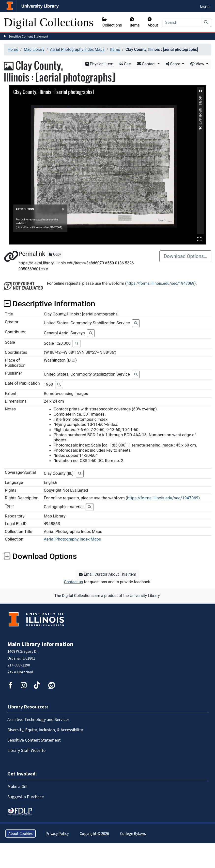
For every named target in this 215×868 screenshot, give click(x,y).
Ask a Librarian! (20, 672)
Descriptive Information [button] (49, 304)
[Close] (63, 209)
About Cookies (21, 834)
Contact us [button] (73, 582)
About (153, 22)
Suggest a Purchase (26, 797)
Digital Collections (49, 22)
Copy (55, 254)
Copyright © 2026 (94, 834)
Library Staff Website (26, 750)
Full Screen (199, 239)
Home (13, 49)
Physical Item (99, 64)
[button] (200, 91)
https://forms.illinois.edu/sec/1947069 (160, 283)
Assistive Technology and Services (38, 719)
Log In (205, 6)
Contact (147, 64)
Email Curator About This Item (107, 574)
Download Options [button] (40, 556)
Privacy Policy (57, 834)
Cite (125, 64)
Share (174, 64)
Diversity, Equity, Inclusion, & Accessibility (45, 730)
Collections (112, 22)
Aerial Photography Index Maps (77, 49)
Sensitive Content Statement (28, 36)
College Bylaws (133, 834)
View (198, 64)
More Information (200, 98)
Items (135, 22)
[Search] (181, 22)
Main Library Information (40, 644)
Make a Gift (18, 787)
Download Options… (185, 256)
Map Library (34, 49)
